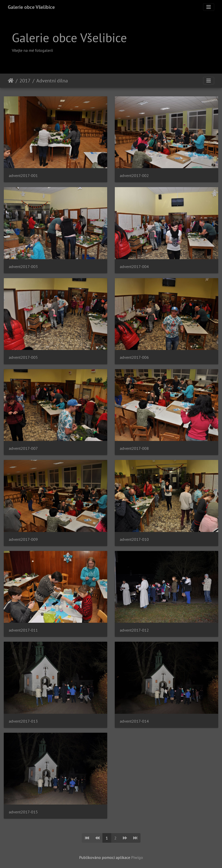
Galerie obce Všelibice (31, 7)
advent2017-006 (134, 357)
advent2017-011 (23, 630)
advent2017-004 (134, 267)
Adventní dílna (52, 81)
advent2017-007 (23, 448)
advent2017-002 (134, 176)
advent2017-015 (23, 812)
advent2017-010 (134, 539)
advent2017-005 (23, 357)
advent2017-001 (23, 176)
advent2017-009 (23, 539)
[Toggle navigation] (209, 7)
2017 (25, 81)
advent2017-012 (134, 630)
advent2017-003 (23, 267)
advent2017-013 (23, 721)
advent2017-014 (134, 721)
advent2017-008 (134, 448)
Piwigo (137, 857)
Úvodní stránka (11, 81)
